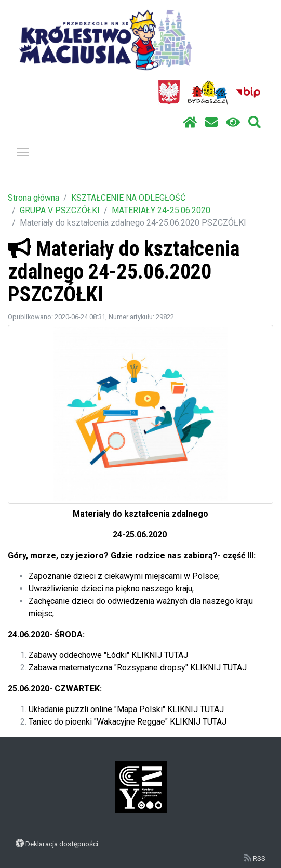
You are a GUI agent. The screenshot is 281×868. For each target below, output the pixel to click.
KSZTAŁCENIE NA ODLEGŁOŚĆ (128, 198)
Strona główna (34, 198)
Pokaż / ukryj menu (23, 150)
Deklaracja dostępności (62, 844)
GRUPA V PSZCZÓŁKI (60, 210)
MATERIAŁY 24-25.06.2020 (161, 210)
